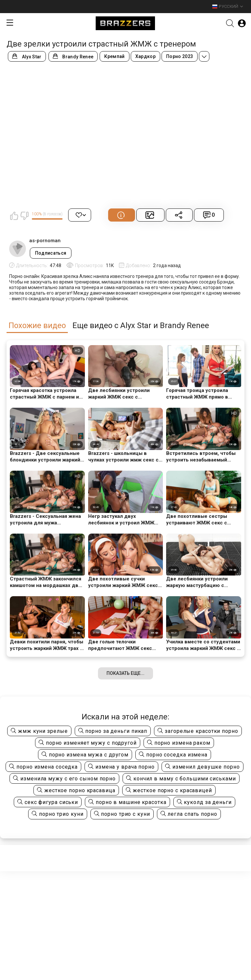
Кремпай (114, 56)
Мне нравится (14, 216)
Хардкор (145, 56)
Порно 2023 (180, 56)
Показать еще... (126, 673)
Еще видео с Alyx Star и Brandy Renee (141, 326)
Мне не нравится (24, 216)
